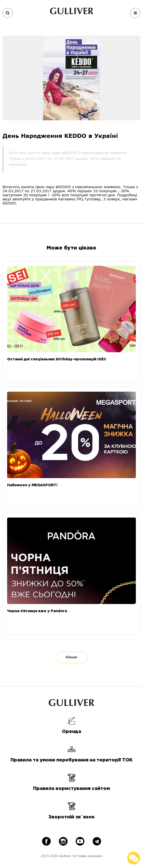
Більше (72, 657)
